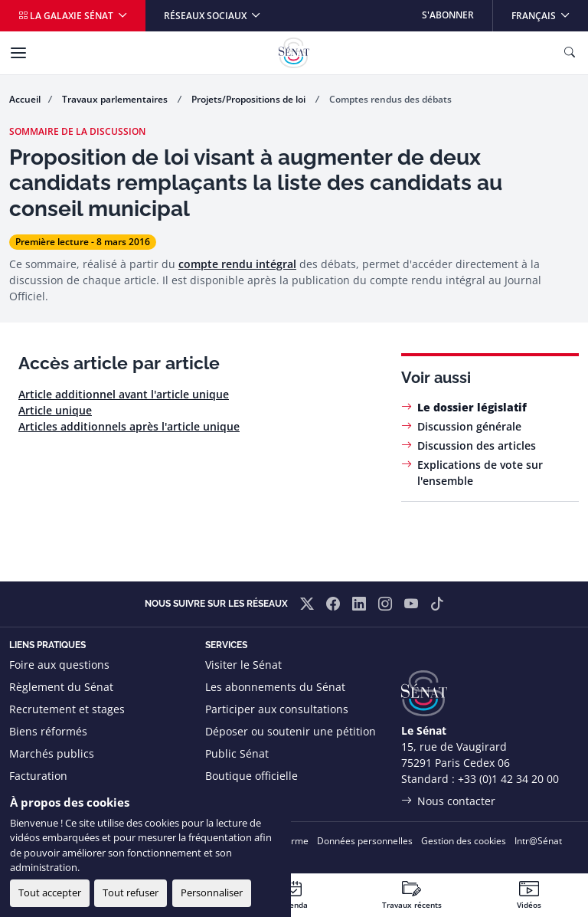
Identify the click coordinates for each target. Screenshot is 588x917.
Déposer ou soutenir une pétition (291, 731)
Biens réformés (48, 731)
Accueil (25, 99)
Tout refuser (131, 892)
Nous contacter (456, 801)
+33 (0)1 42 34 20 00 (508, 779)
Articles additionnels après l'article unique (129, 426)
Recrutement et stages (67, 709)
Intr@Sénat (538, 841)
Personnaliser (212, 892)
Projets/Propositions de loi (250, 99)
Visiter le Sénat (243, 665)
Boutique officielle (252, 776)
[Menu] (18, 53)
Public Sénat (237, 753)
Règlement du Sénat (61, 687)
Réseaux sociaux (206, 16)
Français (549, 11)
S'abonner (448, 15)
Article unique (55, 410)
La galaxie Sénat (67, 16)
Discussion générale (469, 426)
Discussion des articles (477, 445)
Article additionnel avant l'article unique (124, 394)
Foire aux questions (59, 665)
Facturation (38, 776)
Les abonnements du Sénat (275, 687)
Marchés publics (52, 753)
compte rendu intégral (237, 264)
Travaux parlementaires (116, 99)
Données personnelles (365, 841)
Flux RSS (227, 798)
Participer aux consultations (277, 709)
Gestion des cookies (464, 841)
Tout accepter (50, 892)
